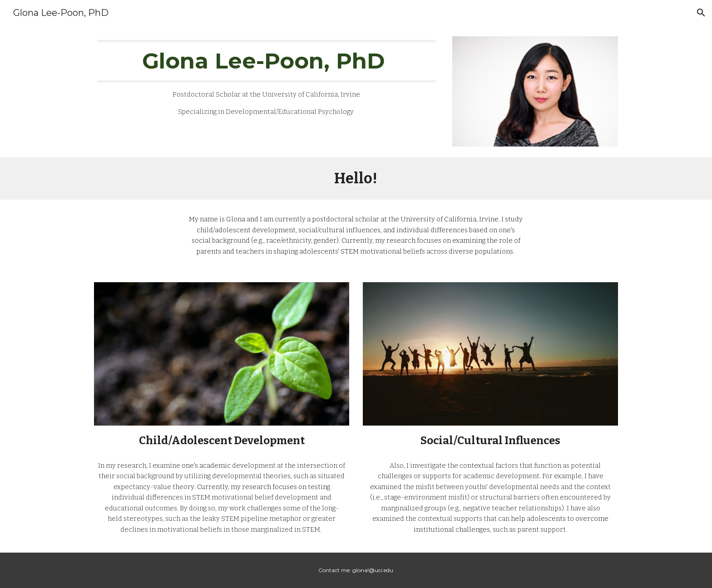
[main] (267, 79)
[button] (701, 13)
